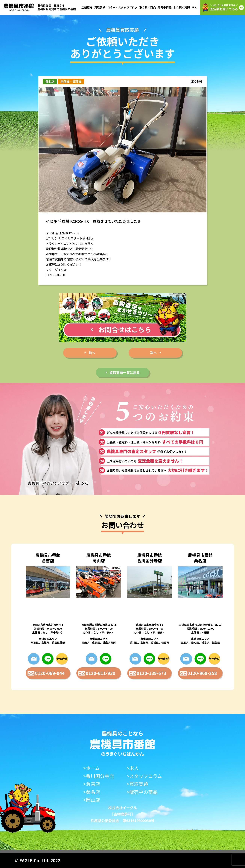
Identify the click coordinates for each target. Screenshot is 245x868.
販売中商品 (165, 7)
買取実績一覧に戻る (125, 372)
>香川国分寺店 (99, 776)
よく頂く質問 (182, 7)
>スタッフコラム (144, 776)
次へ (153, 353)
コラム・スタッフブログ (122, 7)
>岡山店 (92, 800)
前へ (92, 353)
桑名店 (50, 81)
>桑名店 (92, 792)
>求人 (133, 768)
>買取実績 (137, 784)
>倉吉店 (92, 784)
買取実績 (100, 7)
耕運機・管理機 (71, 81)
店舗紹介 (87, 7)
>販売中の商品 (142, 792)
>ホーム (92, 768)
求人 (195, 7)
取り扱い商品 (148, 7)
